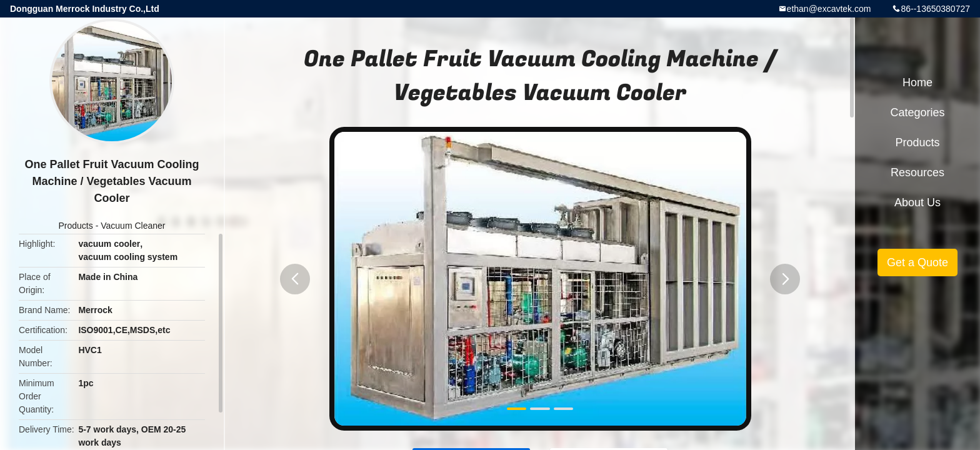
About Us (917, 202)
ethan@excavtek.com (829, 9)
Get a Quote (917, 262)
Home (917, 82)
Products (76, 226)
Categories (917, 112)
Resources (917, 172)
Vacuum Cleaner (133, 226)
